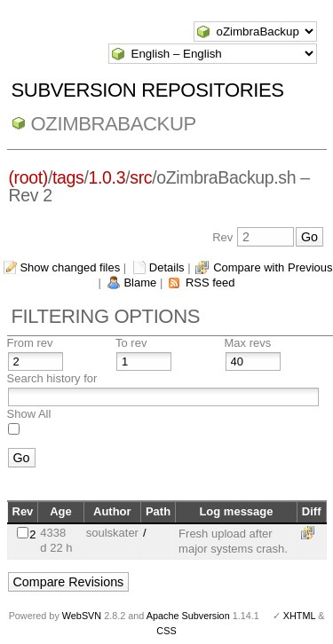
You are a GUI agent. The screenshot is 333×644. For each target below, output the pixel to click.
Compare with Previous (273, 267)
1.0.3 (107, 177)
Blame (140, 283)
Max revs (248, 343)
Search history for (52, 378)
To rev (131, 343)
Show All (29, 414)
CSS (166, 631)
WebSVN (82, 616)
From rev (30, 343)
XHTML (299, 616)
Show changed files (70, 267)
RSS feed (210, 283)
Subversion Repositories (148, 90)
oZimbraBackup (114, 124)
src (141, 177)
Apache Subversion (188, 616)
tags (68, 177)
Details (167, 267)
